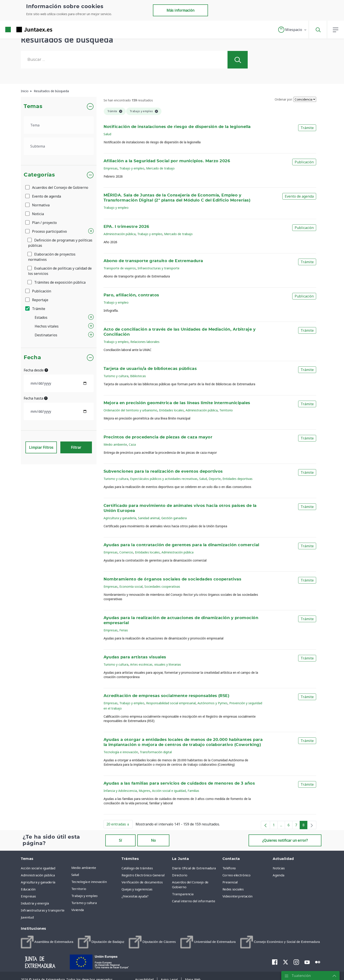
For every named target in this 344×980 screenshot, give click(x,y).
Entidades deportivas (237, 479)
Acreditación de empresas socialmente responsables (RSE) (167, 696)
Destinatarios (46, 335)
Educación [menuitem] (28, 889)
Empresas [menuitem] (28, 896)
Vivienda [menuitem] (78, 910)
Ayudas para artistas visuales (135, 657)
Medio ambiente (115, 444)
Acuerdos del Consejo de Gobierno (57, 187)
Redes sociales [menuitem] (233, 889)
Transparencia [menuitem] (183, 894)
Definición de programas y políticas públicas (60, 243)
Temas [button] (33, 106)
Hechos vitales (47, 326)
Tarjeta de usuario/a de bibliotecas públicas (150, 369)
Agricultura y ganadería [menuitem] (38, 882)
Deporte (215, 479)
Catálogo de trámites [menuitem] (137, 868)
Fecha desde (36, 370)
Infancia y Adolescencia (120, 791)
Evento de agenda (43, 196)
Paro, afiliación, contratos (131, 295)
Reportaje (37, 300)
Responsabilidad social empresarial (171, 703)
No (153, 840)
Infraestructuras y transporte (159, 268)
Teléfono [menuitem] (229, 868)
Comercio (126, 552)
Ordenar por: (284, 99)
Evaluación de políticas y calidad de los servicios (60, 271)
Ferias (124, 630)
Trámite (36, 309)
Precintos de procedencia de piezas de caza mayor (158, 437)
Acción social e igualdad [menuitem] (38, 868)
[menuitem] (47, 942)
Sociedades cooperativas (162, 586)
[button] (293, 30)
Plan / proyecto (41, 223)
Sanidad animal (149, 518)
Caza (132, 444)
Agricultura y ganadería (120, 518)
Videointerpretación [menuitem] (237, 896)
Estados (41, 317)
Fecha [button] (32, 358)
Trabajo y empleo (132, 168)
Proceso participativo (46, 231)
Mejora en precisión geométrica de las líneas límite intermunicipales (177, 403)
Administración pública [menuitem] (38, 875)
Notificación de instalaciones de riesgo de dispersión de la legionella (177, 127)
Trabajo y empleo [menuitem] (84, 896)
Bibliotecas (138, 376)
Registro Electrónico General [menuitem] (143, 875)
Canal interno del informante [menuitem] (193, 901)
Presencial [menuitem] (230, 882)
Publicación (39, 291)
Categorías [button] (39, 175)
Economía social (131, 586)
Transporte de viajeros (120, 268)
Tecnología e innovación (121, 752)
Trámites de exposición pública (57, 282)
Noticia (35, 214)
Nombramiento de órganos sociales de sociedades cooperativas (173, 579)
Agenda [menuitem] (278, 875)
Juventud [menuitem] (27, 917)
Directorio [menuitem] (180, 875)
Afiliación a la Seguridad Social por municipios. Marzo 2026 (167, 161)
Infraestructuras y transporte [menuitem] (43, 910)
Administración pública (120, 234)
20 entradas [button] (120, 825)
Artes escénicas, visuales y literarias (156, 664)
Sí (120, 840)
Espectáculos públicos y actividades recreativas (164, 479)
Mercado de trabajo (160, 168)
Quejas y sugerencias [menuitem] (137, 889)
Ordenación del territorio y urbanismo (130, 410)
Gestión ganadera (174, 518)
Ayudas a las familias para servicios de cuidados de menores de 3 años (179, 784)
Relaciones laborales (145, 342)
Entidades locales (171, 410)
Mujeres (144, 791)
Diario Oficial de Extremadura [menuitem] (194, 868)
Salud (107, 134)
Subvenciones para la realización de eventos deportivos (163, 472)
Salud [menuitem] (75, 875)
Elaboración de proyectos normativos (52, 257)
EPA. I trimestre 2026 (126, 227)
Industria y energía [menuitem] (35, 903)
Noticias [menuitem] (279, 868)
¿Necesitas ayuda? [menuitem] (135, 896)
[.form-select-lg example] (59, 125)
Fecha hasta (36, 398)
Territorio (226, 410)
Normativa (38, 205)
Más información (180, 10)
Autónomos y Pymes (212, 703)
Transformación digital (156, 752)
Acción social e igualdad (169, 791)
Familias (193, 791)
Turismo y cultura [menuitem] (84, 903)
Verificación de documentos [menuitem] (142, 882)
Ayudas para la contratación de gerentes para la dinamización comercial (181, 545)
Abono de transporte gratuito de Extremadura (153, 261)
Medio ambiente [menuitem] (84, 868)
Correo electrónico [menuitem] (236, 875)
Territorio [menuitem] (79, 889)
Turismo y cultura (116, 376)
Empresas (111, 168)
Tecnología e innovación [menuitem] (89, 882)
